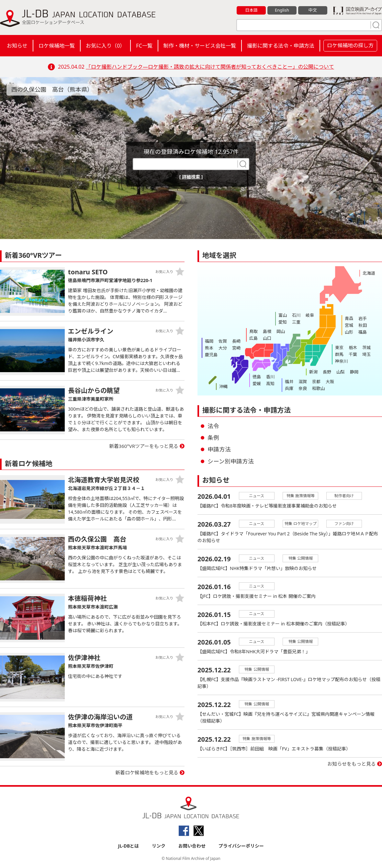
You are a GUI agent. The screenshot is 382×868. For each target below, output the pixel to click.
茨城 (366, 348)
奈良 (303, 388)
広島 (253, 338)
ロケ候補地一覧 (57, 46)
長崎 (236, 341)
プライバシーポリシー (241, 846)
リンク (159, 846)
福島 (363, 332)
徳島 (257, 377)
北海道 (369, 273)
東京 (339, 348)
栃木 (353, 348)
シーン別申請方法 (231, 461)
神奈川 (341, 361)
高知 (270, 383)
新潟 (313, 372)
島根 (267, 331)
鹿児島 (211, 355)
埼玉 (366, 354)
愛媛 (257, 383)
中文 (313, 10)
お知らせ (17, 46)
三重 (296, 322)
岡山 (281, 331)
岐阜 (310, 315)
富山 (283, 315)
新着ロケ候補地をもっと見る (147, 772)
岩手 (363, 318)
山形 (349, 332)
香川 (270, 377)
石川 (296, 315)
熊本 (209, 348)
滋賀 (303, 382)
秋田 (363, 325)
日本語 (251, 10)
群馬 (339, 354)
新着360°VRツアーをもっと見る (144, 446)
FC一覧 (144, 46)
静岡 (354, 372)
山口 (267, 338)
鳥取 (253, 331)
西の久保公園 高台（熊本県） (52, 89)
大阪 (330, 382)
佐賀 (223, 341)
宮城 (349, 325)
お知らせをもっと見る (352, 764)
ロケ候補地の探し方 (350, 45)
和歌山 (318, 388)
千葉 (353, 354)
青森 (349, 318)
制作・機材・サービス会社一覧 (200, 46)
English (282, 10)
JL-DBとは (129, 846)
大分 (223, 348)
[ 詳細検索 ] (191, 177)
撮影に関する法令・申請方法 (281, 46)
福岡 (209, 341)
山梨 (341, 372)
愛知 (283, 322)
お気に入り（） (105, 46)
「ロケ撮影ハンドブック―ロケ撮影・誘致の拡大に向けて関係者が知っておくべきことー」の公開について (210, 67)
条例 (213, 438)
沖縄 (223, 386)
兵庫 (289, 388)
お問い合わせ (192, 846)
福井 (289, 382)
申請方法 (219, 449)
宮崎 (236, 348)
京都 (316, 382)
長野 (327, 372)
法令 (213, 426)
